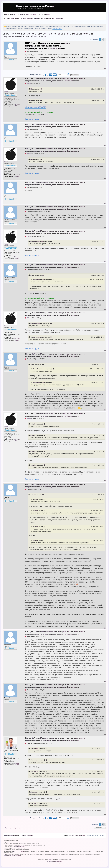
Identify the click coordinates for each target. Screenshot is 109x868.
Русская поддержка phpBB (54, 861)
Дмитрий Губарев (20, 847)
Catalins (33, 424)
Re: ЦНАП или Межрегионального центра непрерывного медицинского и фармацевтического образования (55, 80)
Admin (33, 275)
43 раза (17, 765)
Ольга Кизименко (37, 242)
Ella (32, 89)
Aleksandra (34, 749)
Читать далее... (57, 28)
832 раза (17, 104)
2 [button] (102, 39)
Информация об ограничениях (13, 856)
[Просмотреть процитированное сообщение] (41, 89)
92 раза (16, 763)
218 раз (17, 106)
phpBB (51, 859)
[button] (105, 39)
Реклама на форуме (32, 119)
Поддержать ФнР (36, 75)
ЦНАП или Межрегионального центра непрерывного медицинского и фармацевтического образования (48, 35)
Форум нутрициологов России (35, 6)
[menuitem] (6, 14)
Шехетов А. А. (15, 842)
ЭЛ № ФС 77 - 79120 (19, 851)
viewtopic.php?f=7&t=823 (36, 107)
